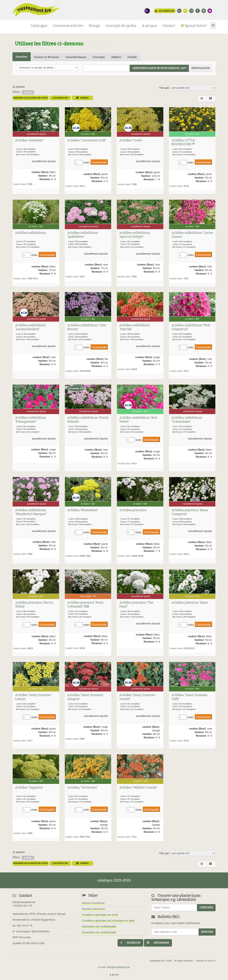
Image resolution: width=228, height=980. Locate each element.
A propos (149, 26)
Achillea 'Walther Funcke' (138, 787)
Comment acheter (68, 26)
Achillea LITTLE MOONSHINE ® (183, 142)
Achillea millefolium (30, 233)
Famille (132, 57)
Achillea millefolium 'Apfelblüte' (83, 235)
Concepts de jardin (121, 26)
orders (82, 98)
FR (185, 11)
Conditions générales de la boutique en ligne (108, 921)
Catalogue (39, 26)
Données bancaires (93, 909)
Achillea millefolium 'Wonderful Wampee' (31, 512)
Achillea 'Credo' (131, 140)
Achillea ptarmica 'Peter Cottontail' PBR (85, 604)
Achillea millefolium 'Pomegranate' (30, 420)
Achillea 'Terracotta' (82, 787)
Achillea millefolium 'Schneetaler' (187, 420)
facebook (130, 943)
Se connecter (165, 11)
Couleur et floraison (46, 57)
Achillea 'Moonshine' (83, 510)
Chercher (22, 57)
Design (94, 26)
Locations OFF (60, 98)
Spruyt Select (193, 26)
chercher (206, 908)
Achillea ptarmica (133, 510)
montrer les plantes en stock (31, 98)
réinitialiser (200, 68)
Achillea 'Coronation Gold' (87, 140)
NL (179, 11)
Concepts (99, 57)
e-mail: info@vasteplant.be (114, 967)
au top (114, 975)
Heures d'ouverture (93, 903)
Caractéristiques (76, 57)
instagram (158, 943)
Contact (169, 26)
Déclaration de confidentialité (99, 926)
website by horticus (206, 961)
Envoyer (207, 932)
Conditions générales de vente (100, 915)
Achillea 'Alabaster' (29, 140)
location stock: (20, 184)
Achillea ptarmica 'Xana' (190, 603)
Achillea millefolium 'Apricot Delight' (135, 235)
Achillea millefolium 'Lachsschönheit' (30, 327)
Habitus (116, 57)
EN (192, 11)
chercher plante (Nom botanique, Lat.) (159, 68)
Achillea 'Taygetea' (29, 787)
